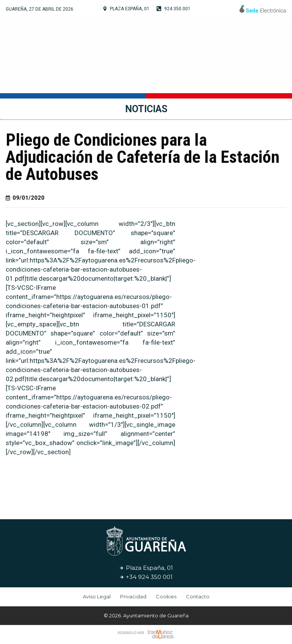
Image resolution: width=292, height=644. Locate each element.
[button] (157, 486)
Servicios (205, 82)
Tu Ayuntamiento (65, 82)
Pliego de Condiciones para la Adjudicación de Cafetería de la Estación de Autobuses (143, 157)
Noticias (246, 82)
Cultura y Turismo (143, 82)
